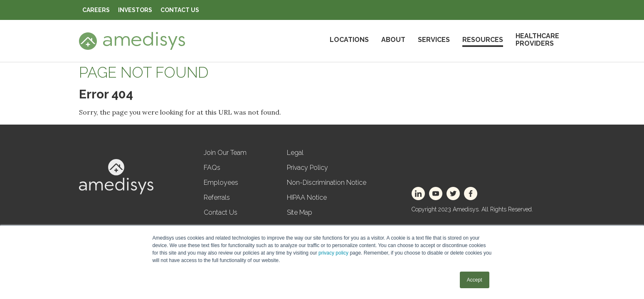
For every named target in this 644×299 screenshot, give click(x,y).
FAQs (212, 168)
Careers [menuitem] (96, 10)
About (393, 40)
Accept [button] (475, 280)
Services (434, 40)
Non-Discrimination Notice (327, 183)
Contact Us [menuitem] (180, 10)
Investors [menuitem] (135, 10)
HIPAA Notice (307, 197)
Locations (349, 40)
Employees (221, 183)
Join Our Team (225, 153)
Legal (295, 153)
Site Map (300, 212)
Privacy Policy (307, 168)
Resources (483, 40)
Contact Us (221, 212)
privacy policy (333, 253)
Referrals (217, 197)
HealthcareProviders (537, 40)
